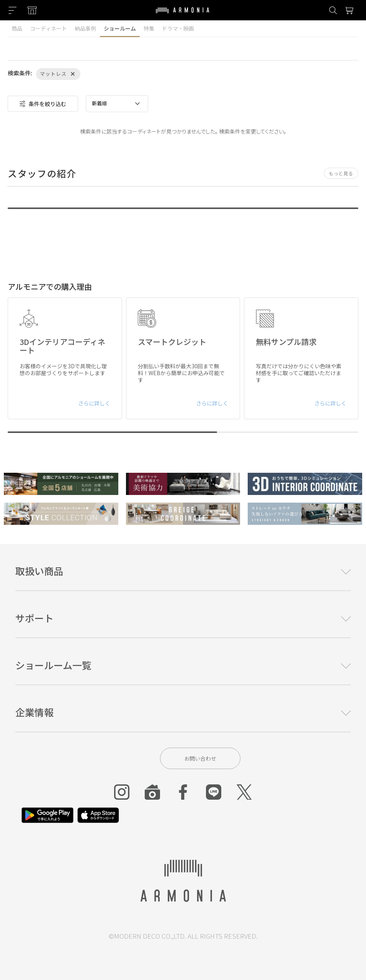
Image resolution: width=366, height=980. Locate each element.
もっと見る (341, 173)
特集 (149, 28)
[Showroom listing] (32, 10)
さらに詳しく (94, 403)
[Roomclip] (152, 792)
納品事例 (85, 28)
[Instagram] (122, 792)
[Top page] (183, 15)
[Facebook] (183, 792)
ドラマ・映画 (178, 28)
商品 (17, 28)
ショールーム (120, 28)
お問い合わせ (200, 758)
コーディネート (48, 28)
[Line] (214, 792)
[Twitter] (244, 792)
